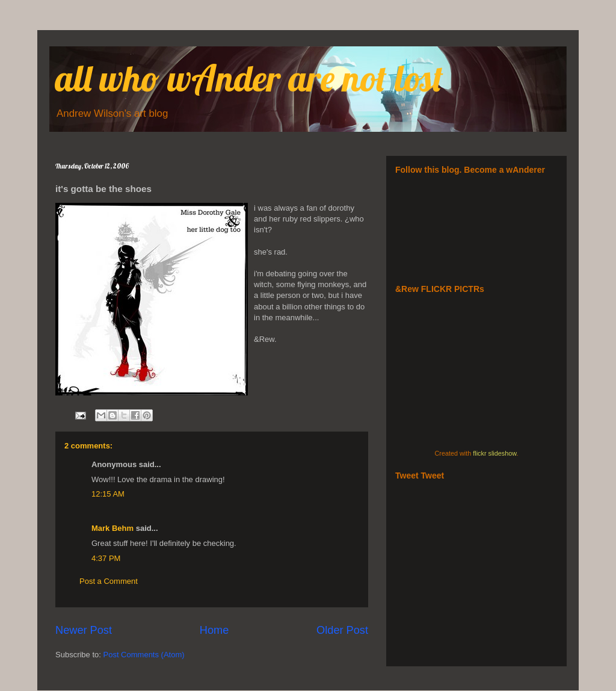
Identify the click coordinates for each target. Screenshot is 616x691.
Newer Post (84, 630)
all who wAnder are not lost (249, 78)
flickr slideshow (494, 453)
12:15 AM (108, 494)
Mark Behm (112, 528)
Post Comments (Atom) (144, 655)
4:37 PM (106, 558)
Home (214, 630)
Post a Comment (109, 581)
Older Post (342, 630)
